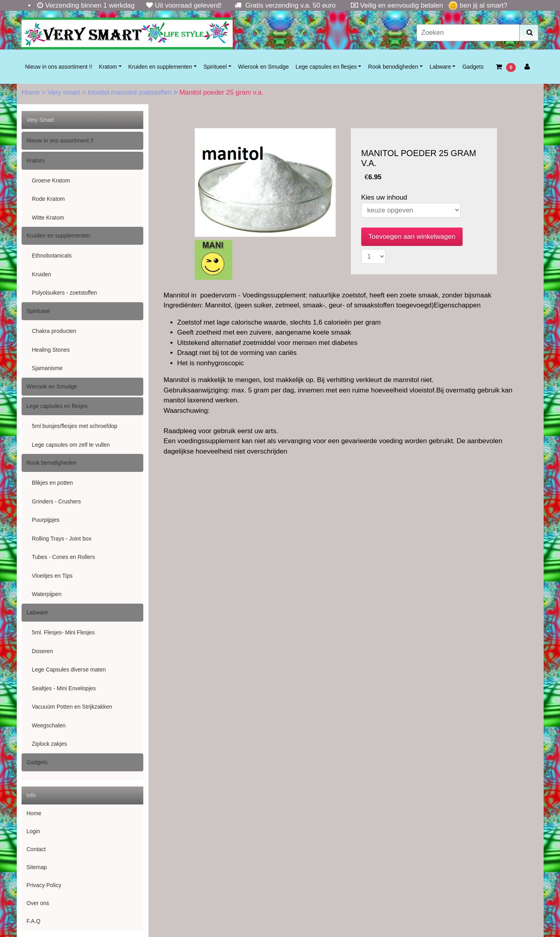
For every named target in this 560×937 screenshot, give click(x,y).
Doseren (43, 651)
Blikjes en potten (52, 483)
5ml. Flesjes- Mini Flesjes (63, 632)
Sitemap (37, 867)
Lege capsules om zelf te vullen (71, 445)
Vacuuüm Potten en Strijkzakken (72, 707)
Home (32, 92)
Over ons (38, 903)
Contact (36, 849)
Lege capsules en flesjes (326, 67)
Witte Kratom (48, 218)
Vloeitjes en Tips (52, 576)
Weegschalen (49, 725)
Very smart (65, 92)
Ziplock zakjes (49, 744)
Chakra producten (54, 331)
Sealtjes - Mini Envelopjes (64, 688)
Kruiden (42, 274)
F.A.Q (33, 921)
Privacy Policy (44, 885)
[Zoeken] (468, 33)
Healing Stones (51, 350)
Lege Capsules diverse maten (69, 670)
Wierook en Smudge (264, 67)
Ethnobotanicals (52, 256)
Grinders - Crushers (56, 501)
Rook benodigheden (393, 67)
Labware (440, 67)
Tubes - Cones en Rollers (63, 557)
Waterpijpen (47, 594)
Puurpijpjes (46, 520)
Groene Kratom (51, 180)
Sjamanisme (47, 368)
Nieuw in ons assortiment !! (59, 67)
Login (33, 831)
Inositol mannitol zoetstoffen (131, 92)
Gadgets (473, 67)
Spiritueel (215, 67)
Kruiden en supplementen (160, 67)
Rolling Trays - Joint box (62, 539)
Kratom (108, 67)
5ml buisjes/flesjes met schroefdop (75, 426)
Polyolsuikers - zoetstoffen (64, 293)
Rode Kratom (48, 199)
